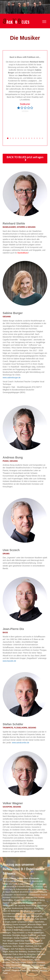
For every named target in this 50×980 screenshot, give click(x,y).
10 (32, 138)
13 (40, 138)
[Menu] (44, 22)
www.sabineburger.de (12, 378)
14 (42, 138)
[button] (25, 159)
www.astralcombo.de (20, 743)
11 (34, 138)
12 (37, 138)
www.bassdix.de (9, 661)
